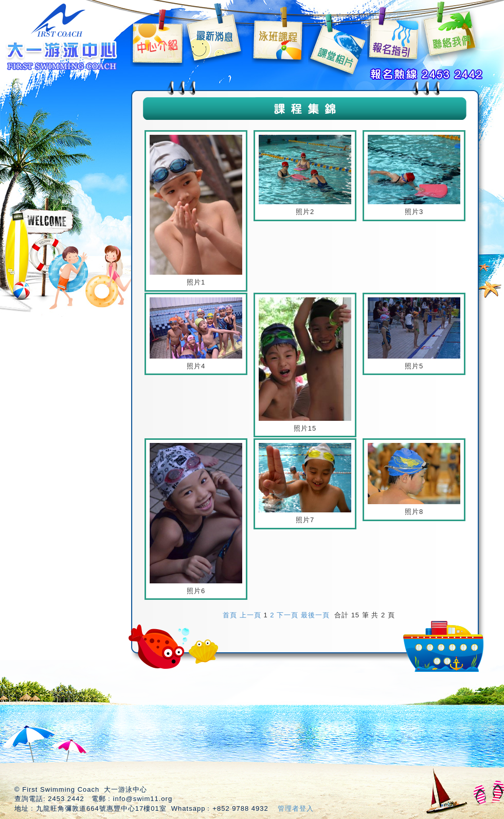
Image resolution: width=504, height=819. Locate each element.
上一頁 (250, 615)
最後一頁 (315, 615)
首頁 (230, 615)
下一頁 (287, 615)
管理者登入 (296, 808)
